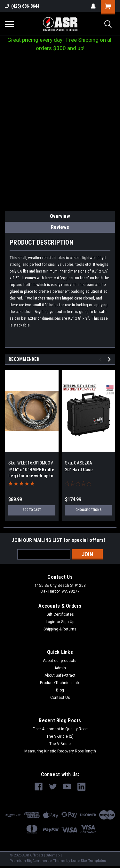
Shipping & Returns (60, 629)
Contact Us (60, 698)
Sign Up (68, 622)
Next (110, 359)
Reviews (60, 227)
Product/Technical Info (60, 683)
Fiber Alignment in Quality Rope (60, 729)
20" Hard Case (79, 470)
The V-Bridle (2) (60, 736)
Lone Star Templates (88, 861)
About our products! (60, 661)
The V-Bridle (60, 744)
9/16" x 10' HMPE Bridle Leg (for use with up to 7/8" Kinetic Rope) (31, 476)
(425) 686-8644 (22, 6)
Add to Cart (32, 510)
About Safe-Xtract (60, 675)
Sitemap (53, 855)
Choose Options (88, 510)
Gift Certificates (60, 614)
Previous (101, 359)
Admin (60, 668)
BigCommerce (39, 861)
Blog (60, 690)
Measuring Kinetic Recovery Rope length (60, 751)
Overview (60, 216)
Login (51, 622)
